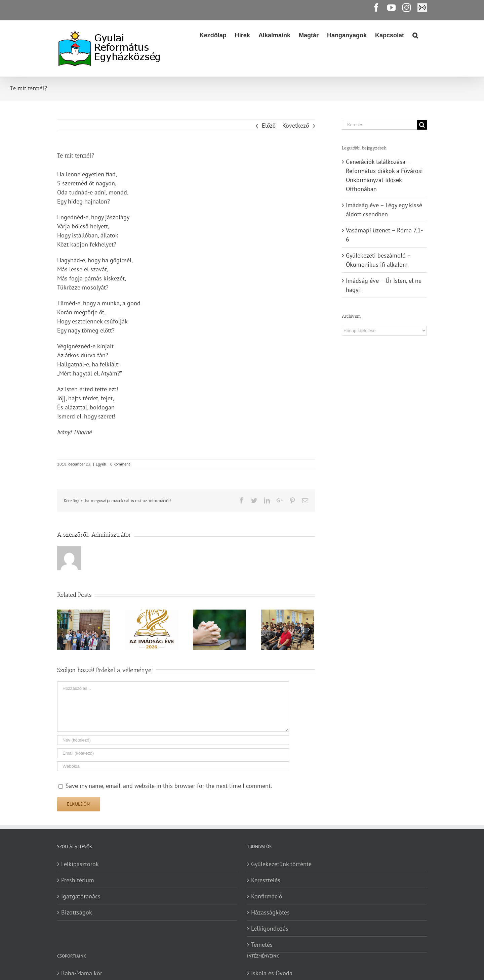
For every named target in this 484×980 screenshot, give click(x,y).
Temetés (262, 945)
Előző (269, 125)
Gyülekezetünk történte (281, 864)
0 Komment (120, 464)
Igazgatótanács (81, 896)
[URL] (173, 766)
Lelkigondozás (270, 928)
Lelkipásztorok (80, 864)
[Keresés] (379, 125)
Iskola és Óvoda (272, 973)
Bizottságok (77, 912)
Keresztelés (266, 880)
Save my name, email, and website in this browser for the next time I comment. (169, 786)
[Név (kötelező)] (173, 740)
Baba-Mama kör (82, 973)
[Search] (415, 35)
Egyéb (101, 464)
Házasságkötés (270, 912)
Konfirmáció (267, 896)
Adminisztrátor (111, 535)
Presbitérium (78, 880)
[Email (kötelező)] (173, 753)
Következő (296, 125)
